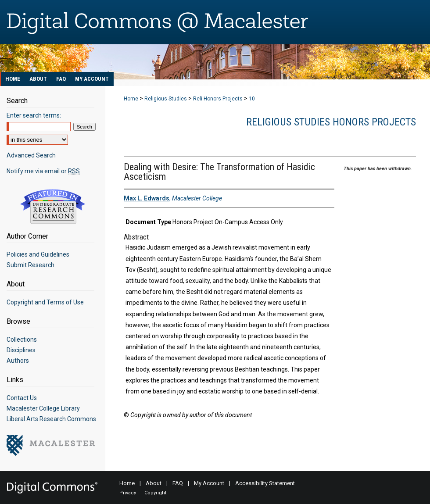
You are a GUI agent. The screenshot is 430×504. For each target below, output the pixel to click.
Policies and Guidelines (38, 254)
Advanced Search (31, 155)
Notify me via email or (43, 171)
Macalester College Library (43, 408)
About (154, 483)
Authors (18, 361)
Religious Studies (166, 99)
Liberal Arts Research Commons (51, 419)
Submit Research (30, 265)
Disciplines (21, 350)
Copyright (155, 493)
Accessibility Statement (265, 483)
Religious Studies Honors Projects (331, 122)
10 (252, 99)
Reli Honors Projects (218, 99)
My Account (209, 483)
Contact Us (22, 398)
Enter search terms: (34, 115)
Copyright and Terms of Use (45, 302)
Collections (22, 340)
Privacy (128, 493)
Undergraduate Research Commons (53, 207)
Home (131, 99)
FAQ (178, 483)
